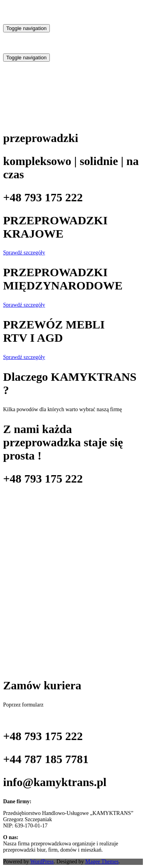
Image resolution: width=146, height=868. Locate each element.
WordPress (42, 862)
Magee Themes (102, 862)
